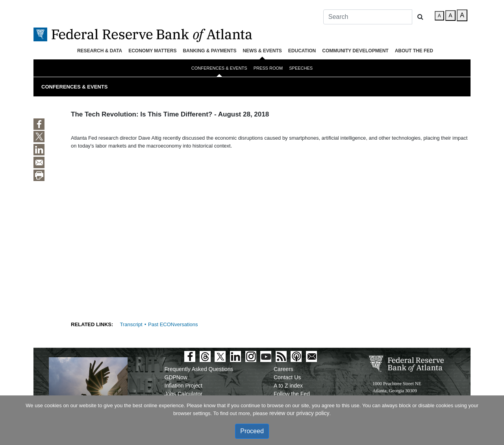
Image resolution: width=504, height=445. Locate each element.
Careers (283, 369)
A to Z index (288, 386)
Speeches (301, 68)
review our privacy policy (299, 413)
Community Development (355, 51)
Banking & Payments (209, 51)
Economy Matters (152, 51)
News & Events (262, 51)
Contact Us (287, 377)
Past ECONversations (173, 324)
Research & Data (100, 51)
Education (302, 51)
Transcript (131, 324)
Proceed (252, 431)
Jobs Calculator (184, 394)
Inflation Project (184, 386)
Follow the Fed (292, 394)
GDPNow (176, 377)
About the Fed (414, 51)
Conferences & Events (219, 68)
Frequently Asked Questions (199, 369)
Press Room (268, 68)
